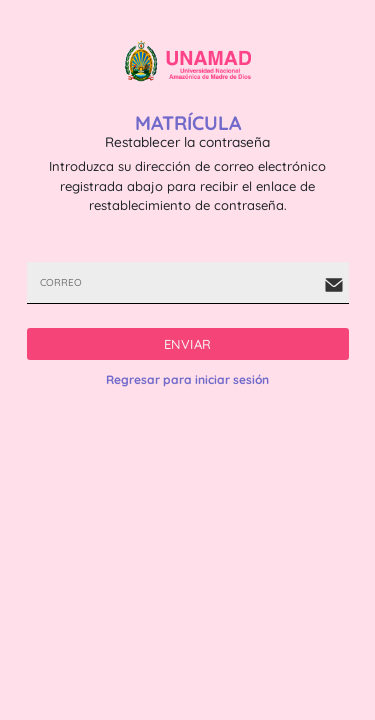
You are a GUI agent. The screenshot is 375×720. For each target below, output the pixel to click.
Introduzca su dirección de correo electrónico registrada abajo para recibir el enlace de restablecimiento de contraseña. (187, 185)
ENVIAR (188, 344)
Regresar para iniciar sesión (187, 379)
